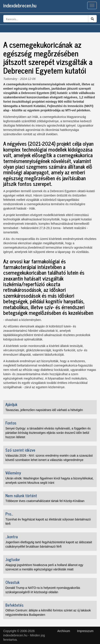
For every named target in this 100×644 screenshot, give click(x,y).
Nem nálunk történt (21, 495)
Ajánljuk (11, 404)
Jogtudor (13, 559)
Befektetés (14, 605)
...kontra (12, 537)
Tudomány (10, 79)
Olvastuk (12, 582)
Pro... (9, 514)
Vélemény (13, 473)
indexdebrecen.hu (20, 5)
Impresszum (85, 631)
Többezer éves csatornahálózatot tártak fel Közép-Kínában (45, 501)
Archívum (64, 631)
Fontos (11, 423)
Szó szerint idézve (20, 450)
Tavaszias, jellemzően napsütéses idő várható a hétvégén (44, 410)
